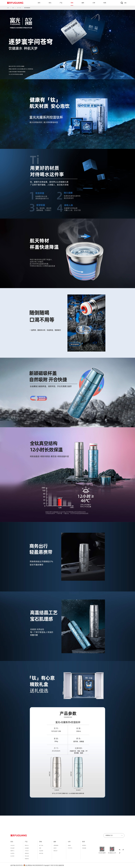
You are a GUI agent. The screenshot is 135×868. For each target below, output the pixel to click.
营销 (72, 3)
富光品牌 (12, 848)
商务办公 (27, 845)
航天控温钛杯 (27, 8)
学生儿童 (27, 856)
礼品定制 (41, 851)
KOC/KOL (70, 848)
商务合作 (55, 851)
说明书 (55, 848)
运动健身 (27, 848)
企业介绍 (12, 845)
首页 (39, 3)
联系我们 (84, 845)
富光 (50, 3)
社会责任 (12, 853)
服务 (83, 3)
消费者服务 (56, 845)
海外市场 (41, 853)
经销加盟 (84, 848)
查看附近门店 (114, 835)
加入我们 (12, 856)
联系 (105, 3)
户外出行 (27, 851)
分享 (94, 3)
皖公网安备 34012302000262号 (34, 865)
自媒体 (69, 845)
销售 (40, 848)
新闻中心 (12, 851)
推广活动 (19, 8)
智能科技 (27, 859)
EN (125, 3)
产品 (61, 3)
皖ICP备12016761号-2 (17, 865)
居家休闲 (27, 853)
